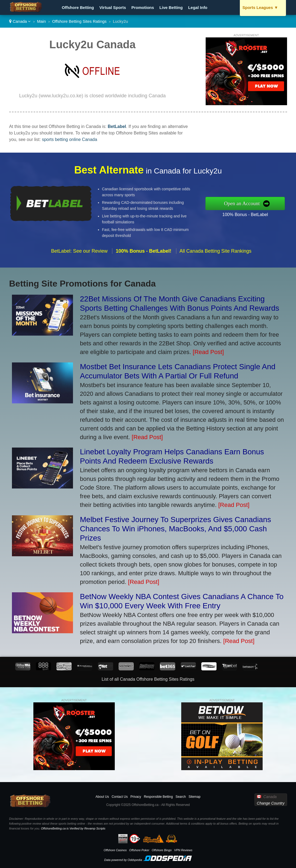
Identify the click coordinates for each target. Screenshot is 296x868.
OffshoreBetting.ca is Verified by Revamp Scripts (73, 828)
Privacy (136, 797)
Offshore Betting (78, 7)
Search (181, 797)
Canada (20, 21)
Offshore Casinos (115, 850)
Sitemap (195, 797)
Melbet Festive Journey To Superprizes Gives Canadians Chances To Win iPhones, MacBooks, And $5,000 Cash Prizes (176, 529)
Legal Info (198, 7)
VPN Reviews (183, 850)
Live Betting (171, 7)
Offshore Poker (139, 850)
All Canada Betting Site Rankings (216, 254)
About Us (102, 797)
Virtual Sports (113, 7)
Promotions (143, 7)
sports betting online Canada (69, 139)
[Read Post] (208, 352)
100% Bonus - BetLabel (249, 214)
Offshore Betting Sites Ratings (79, 21)
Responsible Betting (158, 797)
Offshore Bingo (162, 850)
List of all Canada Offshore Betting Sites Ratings (148, 679)
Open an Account (246, 203)
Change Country (271, 803)
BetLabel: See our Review (79, 254)
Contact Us (120, 797)
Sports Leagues (260, 7)
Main (42, 21)
